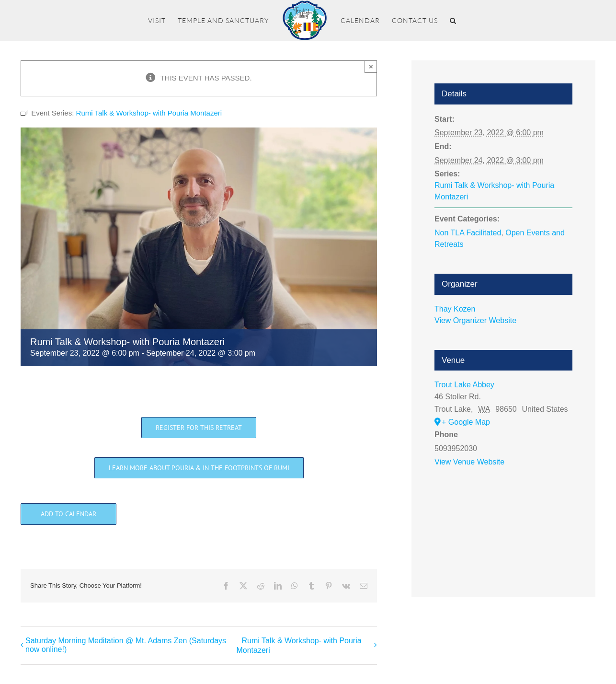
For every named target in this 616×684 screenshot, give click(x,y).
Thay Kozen (455, 309)
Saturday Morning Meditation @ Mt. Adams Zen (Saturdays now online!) (126, 645)
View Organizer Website (475, 320)
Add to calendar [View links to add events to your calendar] (68, 514)
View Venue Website (469, 462)
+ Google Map (466, 422)
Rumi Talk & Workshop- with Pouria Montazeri (299, 645)
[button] (453, 21)
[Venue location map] (503, 520)
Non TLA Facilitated (468, 233)
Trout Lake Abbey (464, 385)
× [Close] (371, 66)
